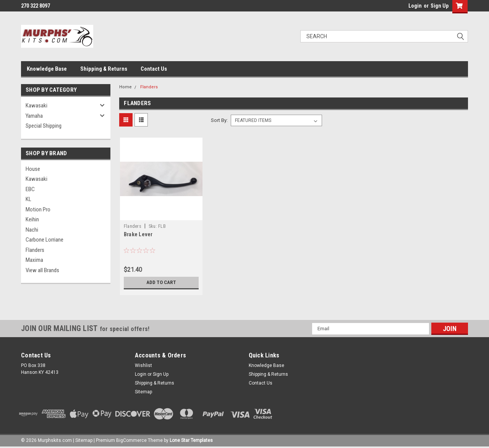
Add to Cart (161, 282)
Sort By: (219, 120)
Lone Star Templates (191, 440)
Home (125, 87)
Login (415, 6)
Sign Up (440, 6)
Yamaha (34, 116)
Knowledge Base (47, 69)
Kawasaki (36, 106)
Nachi (32, 230)
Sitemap (143, 392)
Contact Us (154, 69)
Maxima (34, 260)
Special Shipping (44, 126)
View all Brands (42, 270)
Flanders (35, 250)
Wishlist (143, 365)
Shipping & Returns (104, 69)
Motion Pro (38, 209)
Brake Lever (138, 234)
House (33, 169)
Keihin (32, 219)
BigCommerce (131, 440)
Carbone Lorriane (45, 240)
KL (28, 199)
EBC (30, 189)
